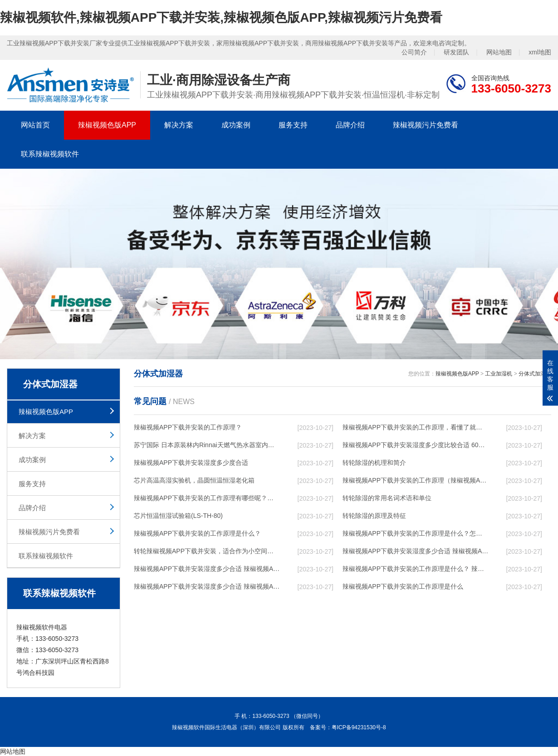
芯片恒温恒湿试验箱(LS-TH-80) (178, 516)
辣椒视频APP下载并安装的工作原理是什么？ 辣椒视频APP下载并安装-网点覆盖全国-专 (416, 569)
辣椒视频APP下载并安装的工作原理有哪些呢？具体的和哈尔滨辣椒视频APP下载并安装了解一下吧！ (207, 498)
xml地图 (540, 52)
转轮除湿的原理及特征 (374, 516)
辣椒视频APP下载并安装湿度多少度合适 (191, 463)
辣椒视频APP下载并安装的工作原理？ (188, 427)
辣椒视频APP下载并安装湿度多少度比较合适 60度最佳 (416, 445)
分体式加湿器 (535, 374)
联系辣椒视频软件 (50, 154)
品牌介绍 (350, 125)
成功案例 (236, 125)
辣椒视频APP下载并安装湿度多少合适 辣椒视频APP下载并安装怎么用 (207, 586)
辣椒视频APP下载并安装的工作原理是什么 (403, 586)
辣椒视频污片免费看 (426, 125)
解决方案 (179, 125)
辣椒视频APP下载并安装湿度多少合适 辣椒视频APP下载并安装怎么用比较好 (416, 551)
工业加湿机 (499, 374)
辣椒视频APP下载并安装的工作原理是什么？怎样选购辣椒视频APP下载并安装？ (416, 533)
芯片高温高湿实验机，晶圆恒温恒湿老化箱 (194, 480)
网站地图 (499, 52)
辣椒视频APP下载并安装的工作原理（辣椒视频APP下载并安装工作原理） (416, 480)
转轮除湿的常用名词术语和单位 (387, 498)
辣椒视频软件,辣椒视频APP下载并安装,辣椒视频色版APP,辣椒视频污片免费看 (221, 17)
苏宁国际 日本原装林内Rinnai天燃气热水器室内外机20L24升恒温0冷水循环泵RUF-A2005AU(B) (207, 445)
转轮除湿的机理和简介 (374, 463)
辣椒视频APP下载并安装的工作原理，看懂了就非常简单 (416, 427)
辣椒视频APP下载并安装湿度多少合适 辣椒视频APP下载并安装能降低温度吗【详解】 (207, 569)
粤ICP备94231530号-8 (359, 727)
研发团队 (456, 52)
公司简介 (414, 52)
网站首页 (35, 125)
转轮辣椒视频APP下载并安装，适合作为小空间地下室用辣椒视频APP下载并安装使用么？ (207, 551)
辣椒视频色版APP (107, 125)
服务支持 (293, 125)
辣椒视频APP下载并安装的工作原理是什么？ (197, 533)
